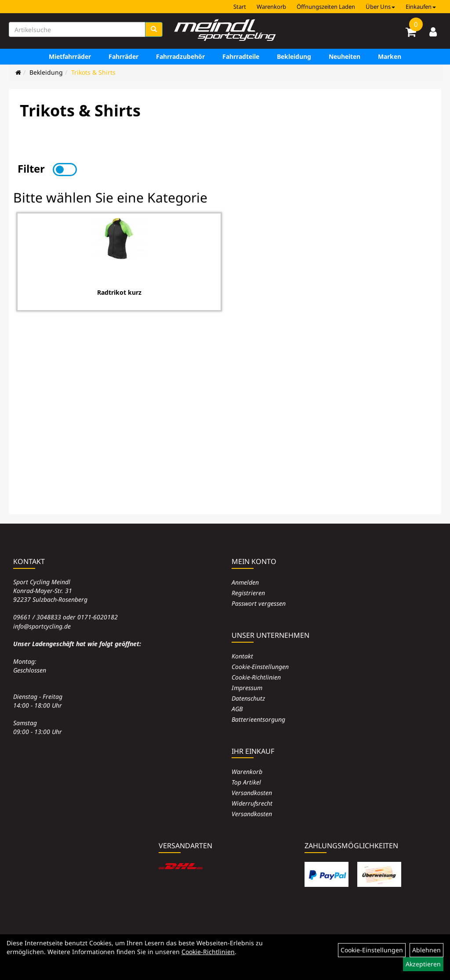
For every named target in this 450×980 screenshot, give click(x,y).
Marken (390, 56)
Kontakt (242, 656)
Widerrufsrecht (252, 803)
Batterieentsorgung (258, 719)
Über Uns (380, 7)
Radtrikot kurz (119, 292)
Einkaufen (421, 7)
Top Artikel (246, 782)
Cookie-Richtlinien (256, 677)
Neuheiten (345, 56)
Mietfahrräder (70, 56)
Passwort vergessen (259, 603)
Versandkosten (252, 793)
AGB (237, 709)
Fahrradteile (241, 56)
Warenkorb (271, 7)
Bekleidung (294, 56)
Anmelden (245, 582)
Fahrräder (123, 56)
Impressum (247, 688)
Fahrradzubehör (180, 56)
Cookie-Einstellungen (260, 667)
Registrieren (248, 593)
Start (240, 7)
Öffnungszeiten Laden (326, 7)
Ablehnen (426, 950)
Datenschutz (248, 698)
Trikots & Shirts (93, 72)
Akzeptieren (423, 964)
